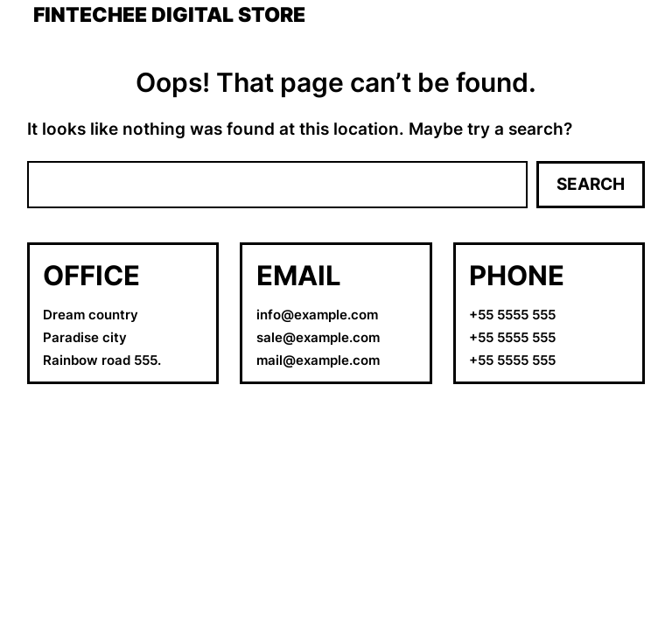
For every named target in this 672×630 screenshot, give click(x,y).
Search (591, 184)
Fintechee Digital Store (169, 15)
